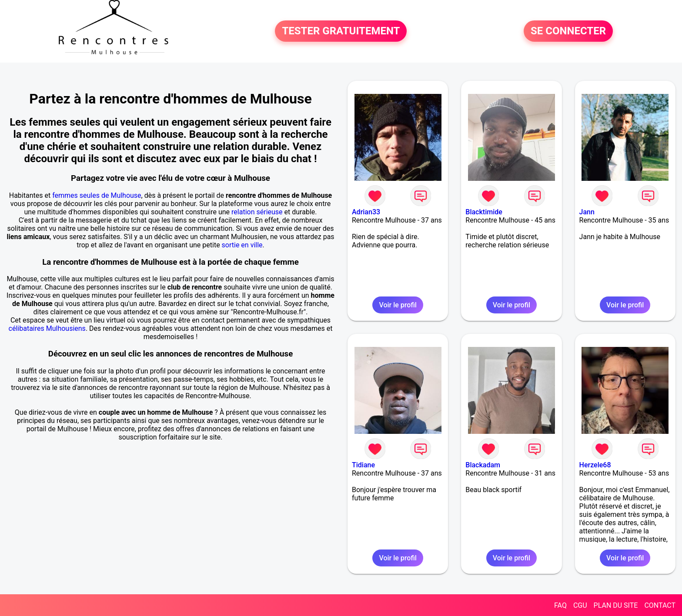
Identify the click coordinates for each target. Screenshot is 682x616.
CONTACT (660, 605)
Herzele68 (595, 465)
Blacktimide (484, 212)
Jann (587, 212)
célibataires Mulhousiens (47, 328)
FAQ (560, 605)
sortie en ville (242, 245)
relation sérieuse (257, 212)
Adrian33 (366, 212)
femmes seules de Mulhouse (97, 195)
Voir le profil (398, 305)
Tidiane (363, 465)
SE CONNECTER (568, 31)
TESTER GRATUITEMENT (341, 31)
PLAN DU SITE (616, 605)
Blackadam (483, 465)
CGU (580, 605)
